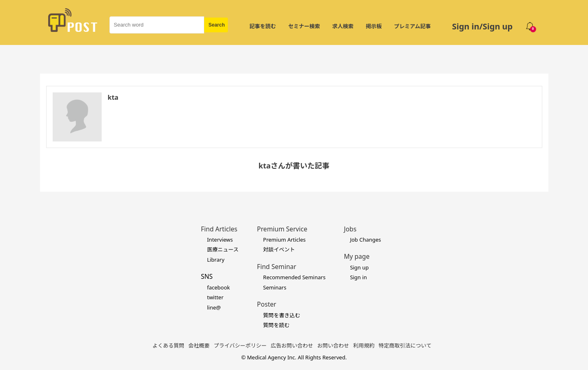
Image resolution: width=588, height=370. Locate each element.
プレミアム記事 (412, 26)
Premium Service (282, 229)
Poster (266, 304)
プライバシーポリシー (240, 345)
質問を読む (276, 325)
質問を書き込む (282, 315)
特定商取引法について (405, 345)
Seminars (275, 287)
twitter (215, 297)
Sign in (358, 277)
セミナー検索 (304, 26)
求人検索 (343, 26)
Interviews (220, 240)
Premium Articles (284, 240)
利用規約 (364, 345)
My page (357, 256)
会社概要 (199, 345)
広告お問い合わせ (292, 345)
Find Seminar (276, 267)
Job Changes (365, 240)
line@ (214, 307)
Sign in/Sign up (482, 26)
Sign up (359, 267)
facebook (218, 287)
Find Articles (219, 229)
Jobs (350, 229)
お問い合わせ (333, 345)
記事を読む (263, 26)
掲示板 (374, 26)
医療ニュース (223, 249)
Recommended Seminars (294, 277)
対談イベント (279, 249)
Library (216, 260)
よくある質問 (168, 345)
